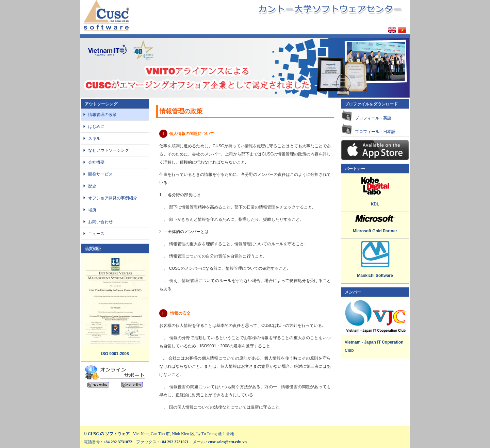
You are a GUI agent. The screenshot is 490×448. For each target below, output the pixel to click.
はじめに (96, 127)
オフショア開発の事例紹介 (113, 198)
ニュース (96, 234)
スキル (96, 138)
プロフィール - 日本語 (375, 132)
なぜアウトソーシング (109, 150)
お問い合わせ (100, 222)
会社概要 (96, 162)
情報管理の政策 (102, 115)
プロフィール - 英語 (373, 118)
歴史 (92, 186)
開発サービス (100, 174)
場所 (92, 210)
